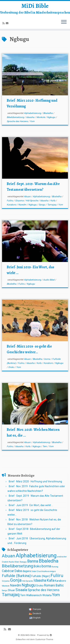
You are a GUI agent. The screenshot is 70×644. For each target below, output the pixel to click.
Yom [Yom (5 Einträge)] (56, 595)
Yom (32, 121)
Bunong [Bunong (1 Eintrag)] (55, 567)
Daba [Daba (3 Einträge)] (18, 571)
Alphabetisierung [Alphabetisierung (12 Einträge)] (36, 555)
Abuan (28, 196)
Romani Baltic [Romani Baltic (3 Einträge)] (54, 585)
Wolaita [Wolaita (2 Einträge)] (47, 595)
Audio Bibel (49, 280)
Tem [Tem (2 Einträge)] (23, 595)
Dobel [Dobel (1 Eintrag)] (34, 571)
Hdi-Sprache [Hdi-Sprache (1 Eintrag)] (28, 581)
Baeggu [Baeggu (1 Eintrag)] (23, 562)
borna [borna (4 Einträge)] (46, 566)
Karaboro (12, 205)
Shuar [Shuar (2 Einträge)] (11, 590)
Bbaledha (48, 113)
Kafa (53, 201)
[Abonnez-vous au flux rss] (4, 23)
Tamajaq (52, 205)
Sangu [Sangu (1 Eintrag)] (5, 590)
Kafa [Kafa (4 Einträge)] (50, 580)
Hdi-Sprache (32, 201)
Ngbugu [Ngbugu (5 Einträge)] (29, 585)
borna (48, 359)
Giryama (20, 201)
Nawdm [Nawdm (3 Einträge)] (16, 585)
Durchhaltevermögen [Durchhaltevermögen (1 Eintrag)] (46, 571)
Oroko (11, 367)
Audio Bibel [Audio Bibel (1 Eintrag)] (14, 562)
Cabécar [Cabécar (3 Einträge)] (8, 571)
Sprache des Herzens (18, 121)
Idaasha (31, 117)
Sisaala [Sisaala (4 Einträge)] (21, 590)
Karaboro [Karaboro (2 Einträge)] (60, 581)
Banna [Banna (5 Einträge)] (33, 561)
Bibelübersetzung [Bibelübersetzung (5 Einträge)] (17, 566)
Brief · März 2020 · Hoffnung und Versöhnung (35, 481)
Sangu (42, 205)
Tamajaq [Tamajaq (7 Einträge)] (11, 595)
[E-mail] (8, 23)
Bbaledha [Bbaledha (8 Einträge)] (49, 561)
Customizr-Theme (44, 639)
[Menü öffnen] (64, 22)
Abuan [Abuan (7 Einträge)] (8, 556)
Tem (45, 446)
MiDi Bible (35, 6)
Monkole (41, 117)
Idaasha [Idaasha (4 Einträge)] (40, 580)
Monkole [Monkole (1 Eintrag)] (6, 586)
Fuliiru (10, 201)
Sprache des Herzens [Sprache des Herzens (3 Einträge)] (44, 590)
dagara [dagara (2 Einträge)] (27, 571)
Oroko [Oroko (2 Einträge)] (40, 586)
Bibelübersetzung (16, 117)
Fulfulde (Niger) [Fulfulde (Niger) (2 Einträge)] (41, 576)
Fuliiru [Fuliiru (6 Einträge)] (57, 576)
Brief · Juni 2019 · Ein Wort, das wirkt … (31, 505)
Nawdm (23, 205)
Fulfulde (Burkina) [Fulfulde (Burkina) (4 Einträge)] (16, 576)
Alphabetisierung (33, 113)
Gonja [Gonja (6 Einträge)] (16, 580)
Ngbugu (51, 117)
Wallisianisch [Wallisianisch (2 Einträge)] (34, 595)
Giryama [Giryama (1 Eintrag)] (6, 581)
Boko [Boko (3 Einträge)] (37, 566)
